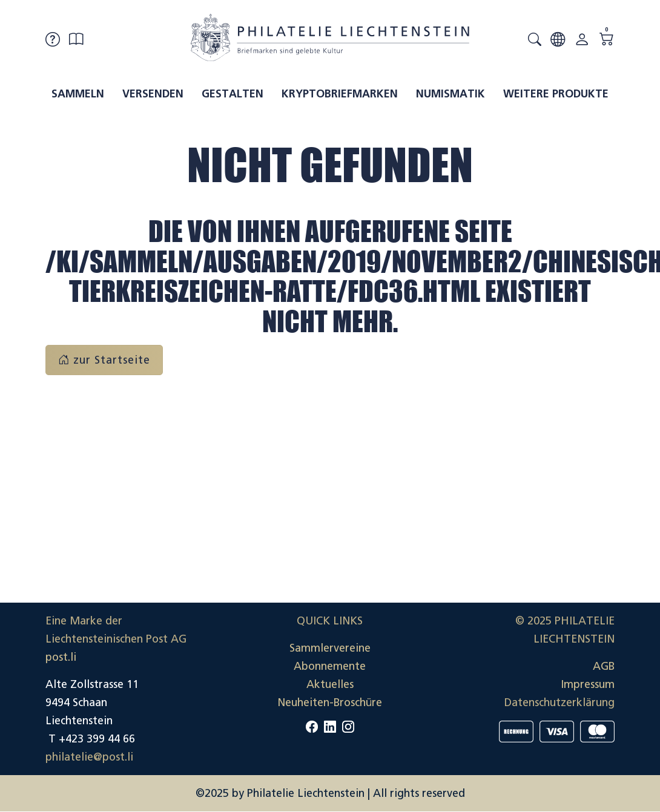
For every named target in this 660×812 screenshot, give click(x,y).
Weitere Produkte (556, 94)
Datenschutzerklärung (559, 702)
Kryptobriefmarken (340, 94)
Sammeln (78, 94)
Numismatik (450, 94)
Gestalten (233, 94)
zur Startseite (104, 360)
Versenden (153, 94)
